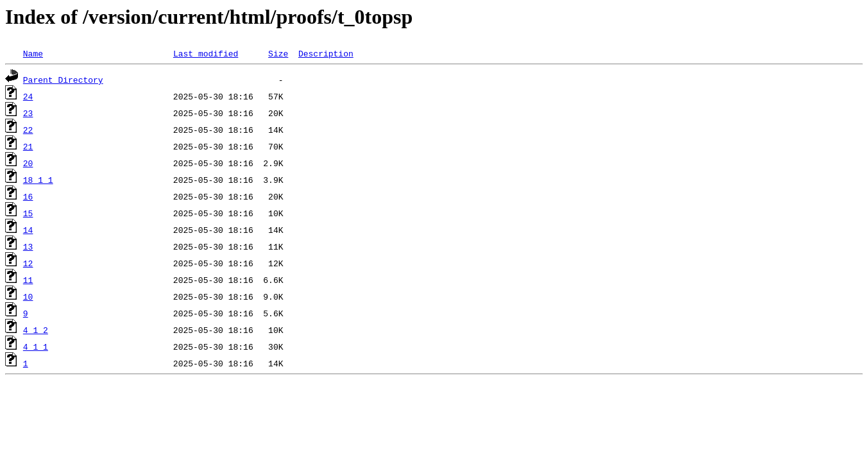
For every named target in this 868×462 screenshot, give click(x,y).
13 (28, 246)
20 (28, 163)
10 (28, 296)
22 (28, 130)
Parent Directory (63, 80)
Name (33, 53)
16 (28, 196)
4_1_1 (36, 346)
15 (28, 213)
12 (28, 263)
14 (28, 230)
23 (28, 113)
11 (28, 280)
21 (28, 146)
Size (278, 53)
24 (28, 96)
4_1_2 (36, 330)
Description (326, 53)
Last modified (206, 53)
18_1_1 (38, 180)
